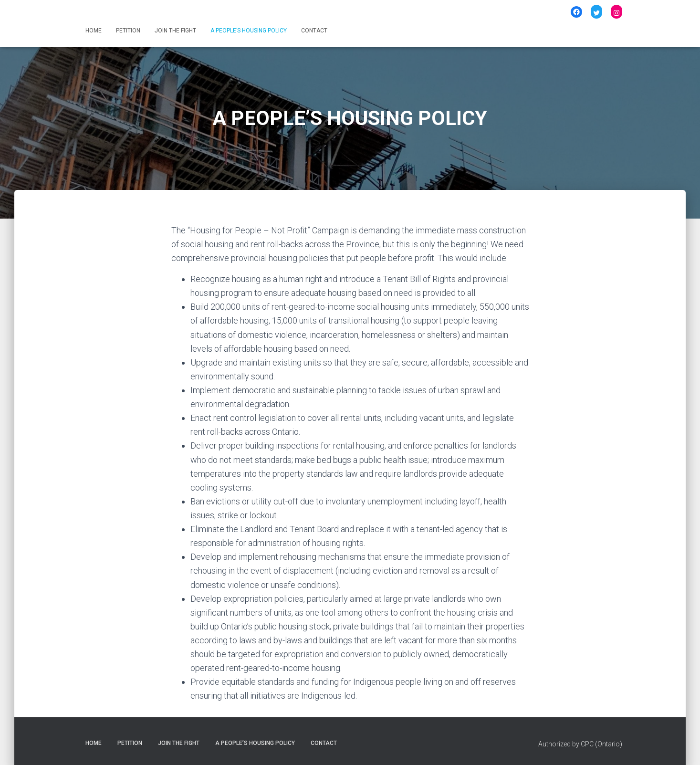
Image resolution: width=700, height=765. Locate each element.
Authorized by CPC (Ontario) (580, 744)
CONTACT (314, 31)
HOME (94, 31)
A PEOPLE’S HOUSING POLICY (249, 31)
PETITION (128, 31)
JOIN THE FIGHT (175, 31)
